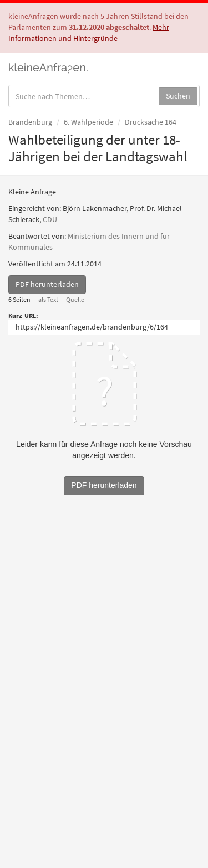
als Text (48, 299)
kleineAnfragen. (49, 67)
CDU (50, 219)
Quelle (75, 299)
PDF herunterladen (47, 284)
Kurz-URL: (23, 315)
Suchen (178, 96)
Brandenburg (30, 122)
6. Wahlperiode (88, 122)
